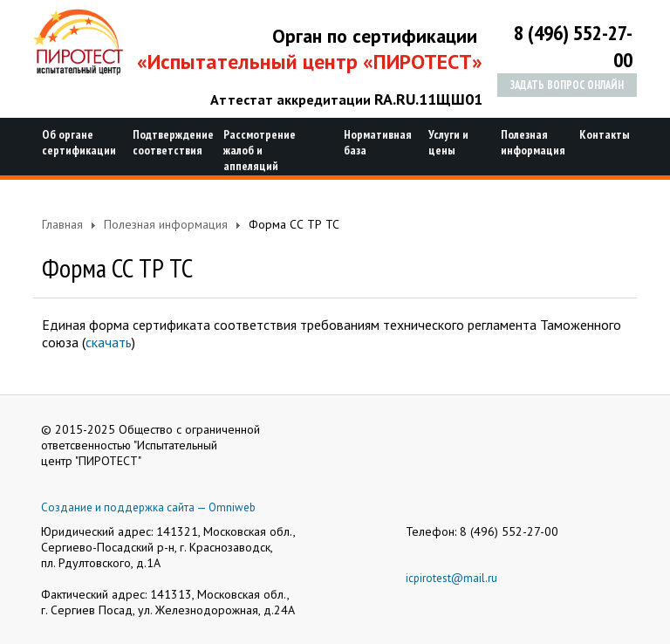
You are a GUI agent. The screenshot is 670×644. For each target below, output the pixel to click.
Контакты (602, 134)
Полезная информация (529, 142)
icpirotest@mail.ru (451, 578)
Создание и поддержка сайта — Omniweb (148, 507)
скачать (109, 342)
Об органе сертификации (76, 142)
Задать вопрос (567, 85)
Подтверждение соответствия (167, 142)
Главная (62, 224)
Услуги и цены (448, 142)
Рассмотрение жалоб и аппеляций (260, 150)
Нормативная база (375, 142)
